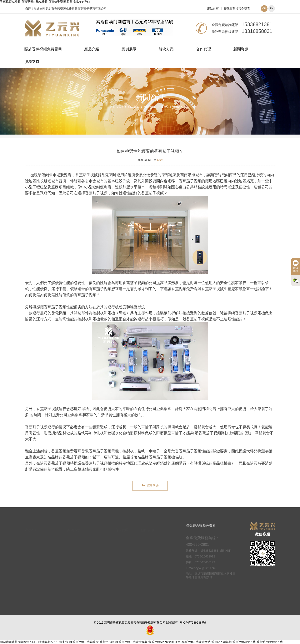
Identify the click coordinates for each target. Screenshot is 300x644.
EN (272, 9)
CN (264, 9)
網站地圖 (6, 642)
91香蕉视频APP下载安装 (52, 642)
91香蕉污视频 (105, 642)
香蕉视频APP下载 (244, 642)
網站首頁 (213, 9)
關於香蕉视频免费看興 (43, 49)
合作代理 (204, 49)
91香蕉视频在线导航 (82, 642)
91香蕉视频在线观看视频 (131, 642)
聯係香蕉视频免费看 (237, 9)
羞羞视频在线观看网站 (196, 642)
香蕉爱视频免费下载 (270, 642)
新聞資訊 (241, 49)
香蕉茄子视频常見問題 (175, 107)
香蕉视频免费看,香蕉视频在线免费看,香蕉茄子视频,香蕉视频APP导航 (45, 2)
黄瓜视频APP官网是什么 (164, 642)
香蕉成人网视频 (221, 642)
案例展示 (129, 49)
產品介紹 (92, 49)
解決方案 (166, 49)
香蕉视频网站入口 (23, 642)
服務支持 (32, 62)
